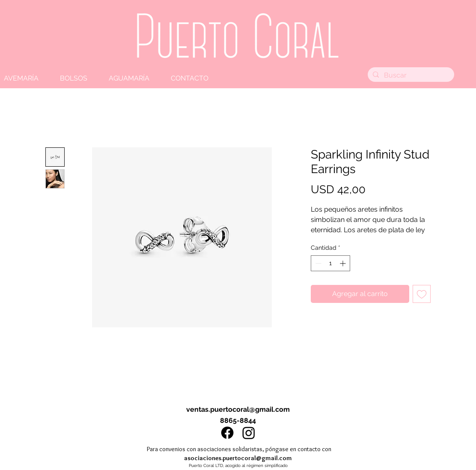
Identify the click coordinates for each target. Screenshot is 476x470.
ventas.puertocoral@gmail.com (238, 409)
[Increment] (344, 263)
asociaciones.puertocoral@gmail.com (238, 458)
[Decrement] (317, 263)
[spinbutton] (330, 263)
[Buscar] (410, 75)
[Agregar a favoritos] (422, 294)
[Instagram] (249, 433)
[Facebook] (227, 433)
